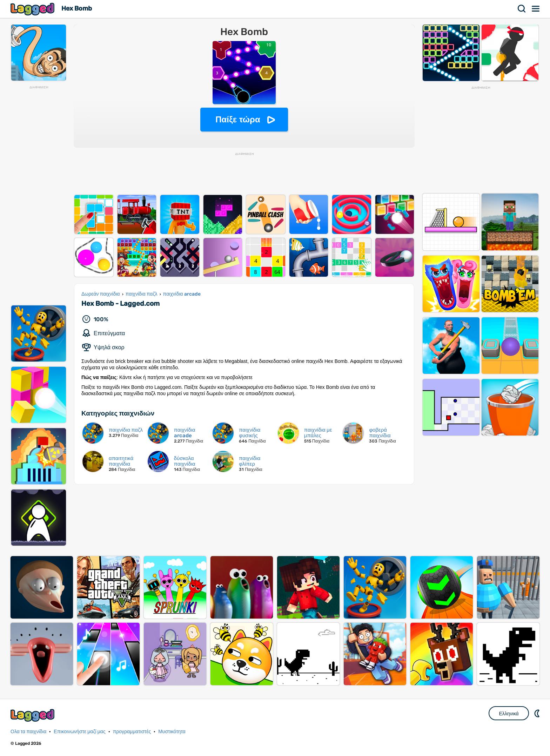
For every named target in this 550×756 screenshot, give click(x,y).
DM (538, 713)
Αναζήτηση (522, 9)
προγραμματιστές (132, 732)
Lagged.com (33, 715)
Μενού (536, 9)
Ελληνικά (509, 714)
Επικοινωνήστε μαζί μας (79, 732)
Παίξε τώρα (238, 119)
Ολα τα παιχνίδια (28, 732)
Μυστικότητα (172, 732)
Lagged (33, 9)
